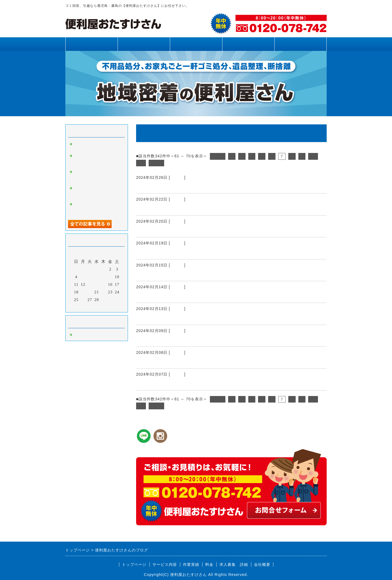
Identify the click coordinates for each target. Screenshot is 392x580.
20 (90, 292)
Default (177, 177)
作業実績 (196, 44)
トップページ (91, 44)
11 (141, 163)
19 (83, 292)
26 (83, 300)
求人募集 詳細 (234, 564)
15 (104, 284)
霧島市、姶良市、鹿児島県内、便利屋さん (185, 384)
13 (90, 284)
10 (313, 156)
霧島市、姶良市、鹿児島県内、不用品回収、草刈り (97, 208)
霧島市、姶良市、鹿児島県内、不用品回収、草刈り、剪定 (97, 176)
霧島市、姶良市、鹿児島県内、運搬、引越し (188, 187)
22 (104, 292)
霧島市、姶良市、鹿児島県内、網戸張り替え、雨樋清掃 (97, 192)
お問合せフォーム (301, 44)
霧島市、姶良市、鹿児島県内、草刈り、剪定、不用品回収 (97, 160)
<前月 (85, 307)
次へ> (156, 163)
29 (104, 300)
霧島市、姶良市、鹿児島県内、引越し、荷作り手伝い (198, 296)
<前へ (218, 156)
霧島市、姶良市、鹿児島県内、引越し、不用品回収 (196, 253)
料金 (248, 44)
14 (97, 284)
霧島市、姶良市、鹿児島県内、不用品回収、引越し (196, 209)
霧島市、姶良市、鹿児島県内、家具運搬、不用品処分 (198, 318)
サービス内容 (144, 44)
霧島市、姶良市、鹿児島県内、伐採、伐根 (185, 340)
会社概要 (262, 564)
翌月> (108, 307)
